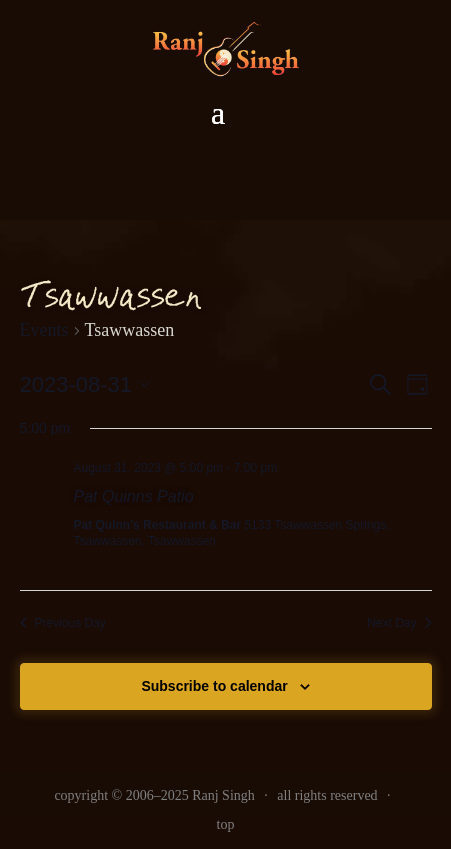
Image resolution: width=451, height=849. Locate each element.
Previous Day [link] (63, 623)
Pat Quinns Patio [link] (134, 496)
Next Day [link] (399, 623)
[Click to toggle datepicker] (85, 384)
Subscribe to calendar (214, 686)
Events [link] (44, 330)
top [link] (226, 824)
